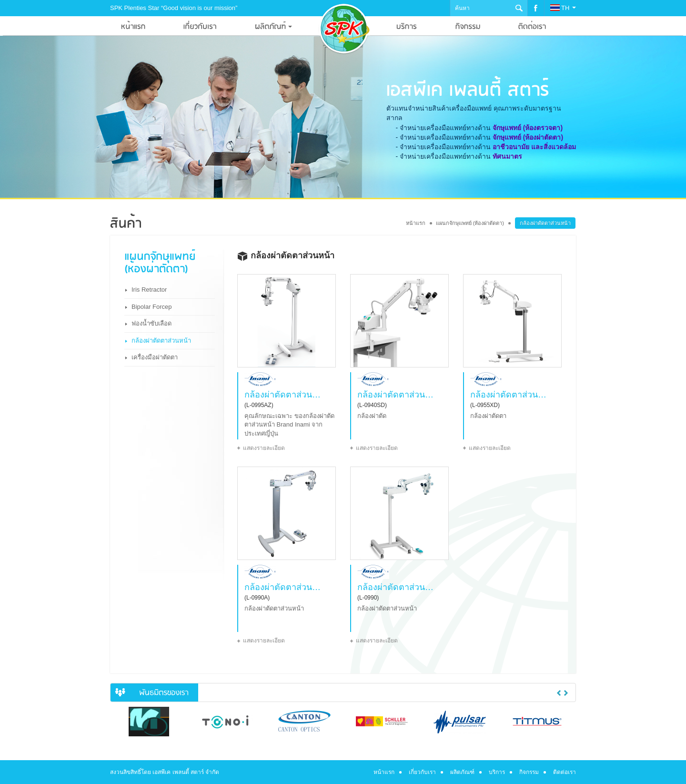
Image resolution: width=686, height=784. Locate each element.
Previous (559, 693)
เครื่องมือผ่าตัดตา (155, 357)
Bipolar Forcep (152, 307)
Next (566, 693)
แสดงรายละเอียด (264, 448)
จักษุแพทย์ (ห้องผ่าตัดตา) (528, 137)
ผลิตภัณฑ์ (462, 772)
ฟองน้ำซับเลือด (151, 323)
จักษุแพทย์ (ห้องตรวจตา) (528, 128)
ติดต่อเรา (565, 772)
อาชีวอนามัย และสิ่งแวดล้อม (534, 147)
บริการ (497, 772)
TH (563, 8)
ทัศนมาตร (507, 156)
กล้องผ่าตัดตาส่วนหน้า (161, 341)
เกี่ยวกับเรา (422, 772)
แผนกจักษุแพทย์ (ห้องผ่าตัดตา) (470, 223)
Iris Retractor (149, 290)
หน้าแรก (416, 223)
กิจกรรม (529, 772)
